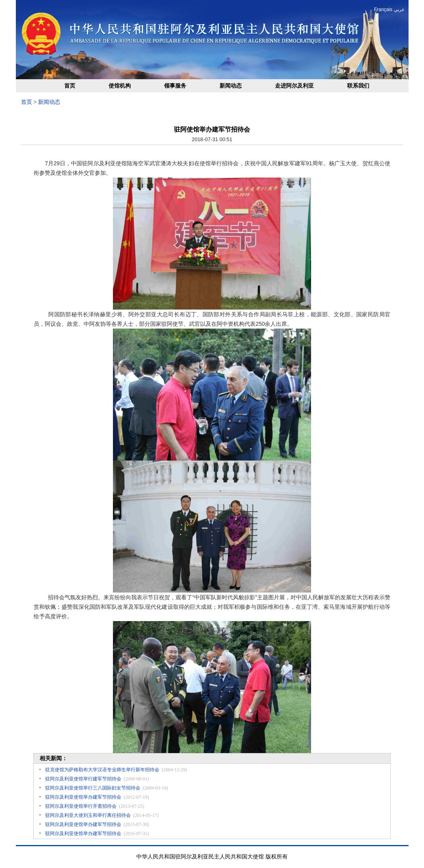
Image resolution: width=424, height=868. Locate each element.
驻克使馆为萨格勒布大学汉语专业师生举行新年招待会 (102, 770)
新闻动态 (231, 86)
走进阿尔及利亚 (294, 86)
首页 (70, 86)
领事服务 (175, 86)
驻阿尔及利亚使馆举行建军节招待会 (83, 779)
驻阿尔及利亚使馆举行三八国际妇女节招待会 (93, 788)
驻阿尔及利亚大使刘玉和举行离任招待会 (88, 815)
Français (383, 10)
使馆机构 (120, 86)
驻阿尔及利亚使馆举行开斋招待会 (81, 806)
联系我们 (358, 86)
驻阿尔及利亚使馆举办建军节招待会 (83, 797)
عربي (399, 10)
